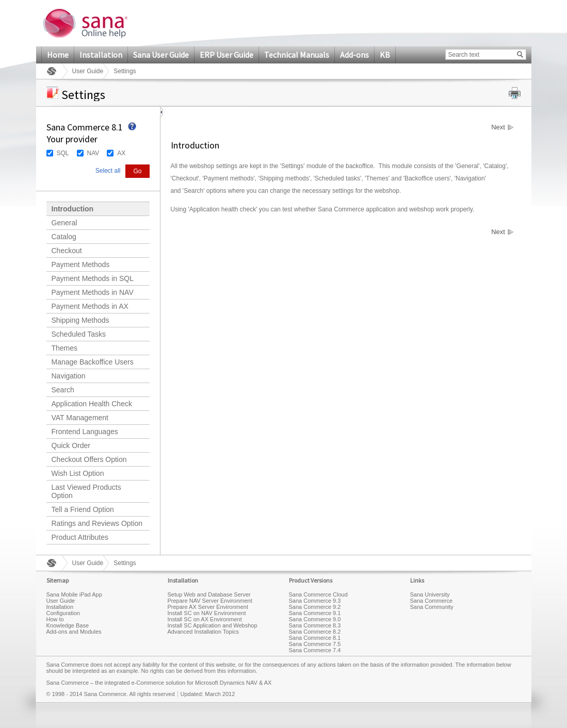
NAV (93, 153)
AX (121, 153)
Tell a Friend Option (83, 509)
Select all (108, 171)
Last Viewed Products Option (86, 491)
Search (63, 390)
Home (58, 55)
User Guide (88, 71)
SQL (63, 153)
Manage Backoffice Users (93, 362)
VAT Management (80, 418)
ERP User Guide (226, 55)
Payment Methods (81, 264)
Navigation (69, 376)
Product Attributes (80, 537)
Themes (65, 348)
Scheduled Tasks (79, 334)
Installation (101, 55)
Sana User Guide (161, 55)
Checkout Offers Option (89, 459)
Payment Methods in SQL (93, 278)
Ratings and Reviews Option (97, 523)
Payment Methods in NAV (93, 292)
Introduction (73, 209)
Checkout (67, 251)
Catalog (64, 237)
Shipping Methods (80, 320)
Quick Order (71, 445)
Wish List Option (78, 473)
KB (385, 55)
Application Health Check (92, 404)
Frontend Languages (85, 432)
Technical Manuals (297, 55)
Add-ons (354, 55)
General (64, 223)
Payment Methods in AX (90, 306)
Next (498, 127)
